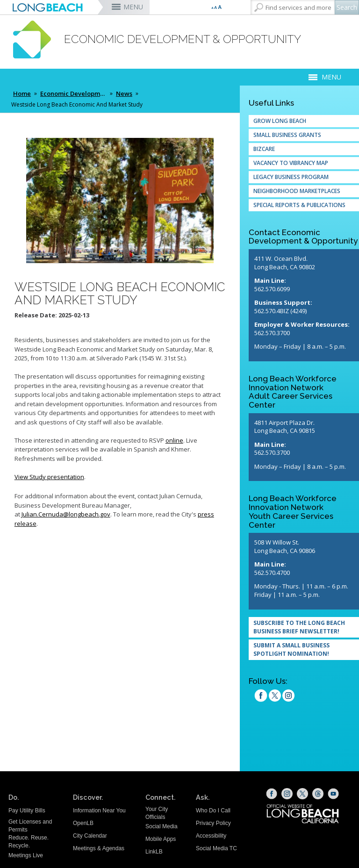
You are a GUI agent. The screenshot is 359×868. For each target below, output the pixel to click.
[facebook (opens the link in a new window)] (261, 697)
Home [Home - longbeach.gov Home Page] (22, 93)
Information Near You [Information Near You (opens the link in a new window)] (99, 811)
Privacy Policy (213, 823)
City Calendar (90, 836)
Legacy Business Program (291, 177)
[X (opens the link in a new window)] (302, 794)
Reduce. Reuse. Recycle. (29, 842)
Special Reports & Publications (299, 205)
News (124, 93)
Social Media (162, 826)
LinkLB (154, 852)
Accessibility (211, 836)
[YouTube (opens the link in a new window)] (333, 794)
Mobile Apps (161, 839)
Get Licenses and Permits (30, 826)
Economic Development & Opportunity (74, 93)
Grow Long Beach (280, 121)
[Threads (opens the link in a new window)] (318, 794)
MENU (133, 7)
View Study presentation (49, 477)
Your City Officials (157, 813)
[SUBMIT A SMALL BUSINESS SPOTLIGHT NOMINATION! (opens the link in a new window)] (304, 650)
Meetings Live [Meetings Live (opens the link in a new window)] (26, 855)
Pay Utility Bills (27, 811)
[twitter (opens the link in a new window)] (275, 697)
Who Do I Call (213, 811)
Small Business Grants (287, 135)
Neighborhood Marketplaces (297, 191)
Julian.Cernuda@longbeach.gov (66, 514)
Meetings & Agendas (99, 848)
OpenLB (83, 823)
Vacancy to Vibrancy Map (291, 163)
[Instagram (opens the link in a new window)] (288, 697)
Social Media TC (216, 848)
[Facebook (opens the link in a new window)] (272, 794)
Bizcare (264, 149)
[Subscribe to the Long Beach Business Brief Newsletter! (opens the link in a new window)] (304, 627)
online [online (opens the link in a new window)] (174, 440)
